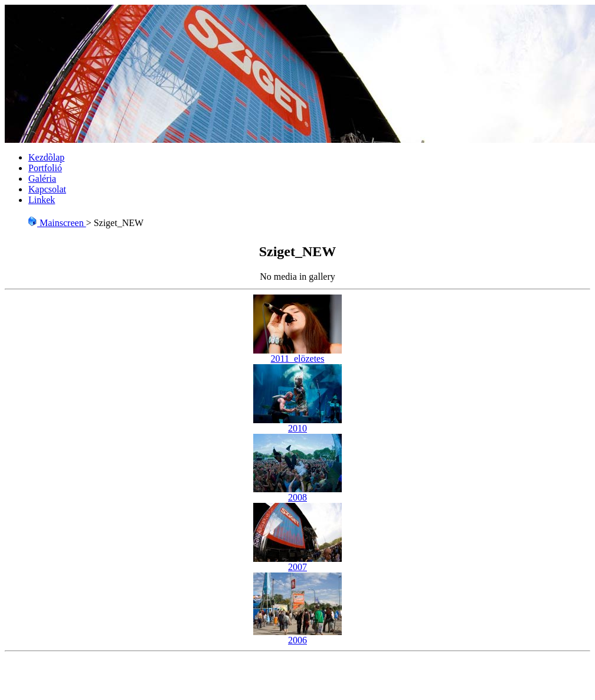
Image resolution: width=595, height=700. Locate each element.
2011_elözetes (297, 354)
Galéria (42, 179)
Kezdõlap (46, 157)
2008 (297, 493)
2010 (297, 424)
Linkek (42, 200)
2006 (297, 636)
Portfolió (45, 168)
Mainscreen (57, 223)
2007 (297, 563)
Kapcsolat (47, 189)
